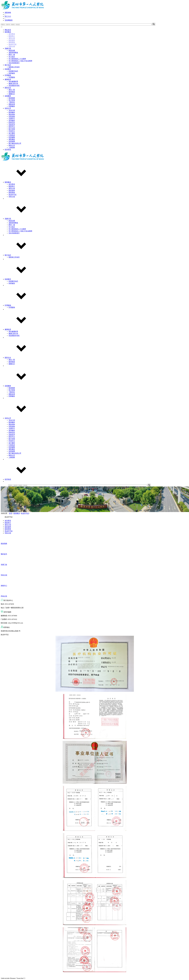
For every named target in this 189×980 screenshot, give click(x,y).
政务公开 (12, 145)
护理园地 (8, 75)
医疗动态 (8, 65)
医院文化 (8, 88)
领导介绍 (12, 38)
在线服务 (8, 96)
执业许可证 (13, 44)
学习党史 (12, 57)
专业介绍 (12, 110)
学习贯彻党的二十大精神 (17, 59)
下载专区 (12, 102)
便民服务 (12, 139)
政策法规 (12, 50)
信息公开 (8, 108)
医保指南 (12, 98)
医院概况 (8, 32)
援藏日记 (12, 94)
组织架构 (12, 40)
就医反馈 (12, 104)
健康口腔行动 (13, 83)
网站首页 (8, 30)
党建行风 (8, 48)
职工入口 (8, 16)
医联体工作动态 (14, 67)
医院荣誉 (12, 42)
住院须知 (12, 117)
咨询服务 (12, 121)
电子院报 (12, 100)
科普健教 (12, 137)
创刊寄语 (12, 34)
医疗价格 (12, 129)
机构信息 (12, 123)
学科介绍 (12, 46)
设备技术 (12, 125)
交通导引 (12, 119)
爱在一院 (12, 90)
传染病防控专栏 (14, 86)
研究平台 (12, 127)
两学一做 (12, 55)
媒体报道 (12, 92)
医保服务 (12, 112)
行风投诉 (12, 135)
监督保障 (12, 141)
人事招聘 (12, 147)
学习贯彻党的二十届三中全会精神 (20, 61)
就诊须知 (12, 114)
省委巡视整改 (13, 53)
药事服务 (12, 106)
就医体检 (8, 13)
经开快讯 (8, 150)
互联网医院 (9, 20)
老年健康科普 (13, 81)
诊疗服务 (12, 133)
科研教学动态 (13, 71)
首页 (11, 513)
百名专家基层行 (14, 63)
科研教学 (8, 69)
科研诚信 (12, 73)
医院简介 (12, 36)
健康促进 (8, 79)
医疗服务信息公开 (15, 143)
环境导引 (12, 131)
